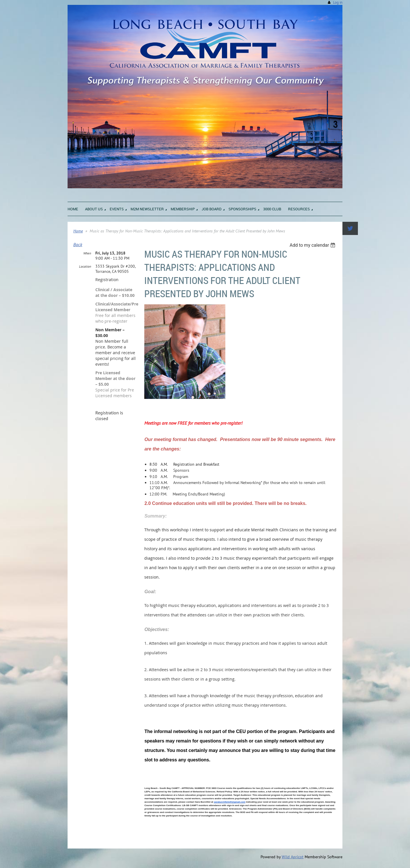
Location (85, 266)
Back (78, 244)
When (87, 253)
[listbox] (313, 245)
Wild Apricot (293, 857)
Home (78, 231)
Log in (338, 2)
